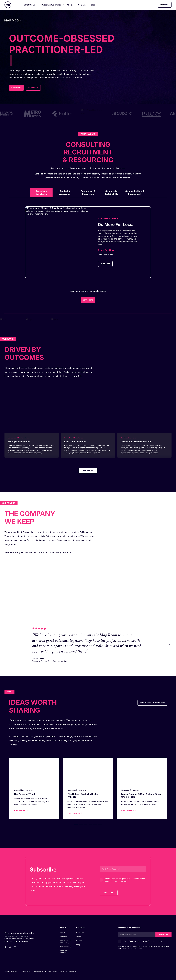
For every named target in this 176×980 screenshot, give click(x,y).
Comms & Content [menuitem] (64, 951)
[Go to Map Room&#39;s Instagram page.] (10, 947)
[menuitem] (37, 5)
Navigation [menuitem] (81, 927)
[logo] (16, 928)
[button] (169, 645)
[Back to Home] (8, 5)
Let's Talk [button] (165, 5)
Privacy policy (156, 941)
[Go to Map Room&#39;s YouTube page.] (14, 947)
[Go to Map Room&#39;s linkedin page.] (6, 947)
